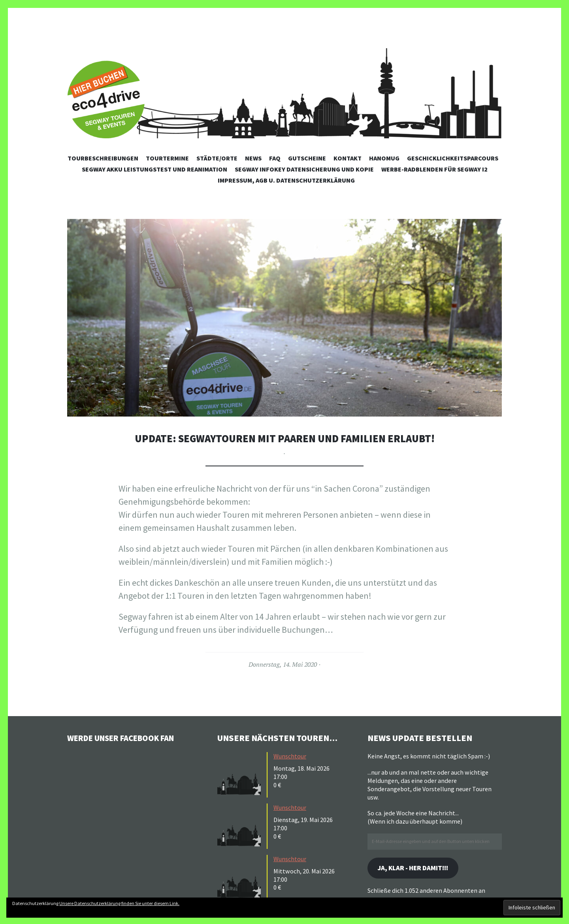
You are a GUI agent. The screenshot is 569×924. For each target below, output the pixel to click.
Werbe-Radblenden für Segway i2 (434, 169)
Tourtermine (167, 158)
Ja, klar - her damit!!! (416, 868)
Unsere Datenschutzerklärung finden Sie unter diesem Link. (119, 903)
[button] (284, 318)
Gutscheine (307, 158)
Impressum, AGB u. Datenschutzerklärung (286, 180)
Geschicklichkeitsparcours (453, 158)
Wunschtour (290, 756)
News (253, 158)
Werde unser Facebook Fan (127, 738)
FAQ (275, 158)
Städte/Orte (217, 158)
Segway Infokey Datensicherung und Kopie (304, 169)
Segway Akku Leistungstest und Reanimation (154, 169)
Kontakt (348, 158)
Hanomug (384, 158)
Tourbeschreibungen (103, 158)
